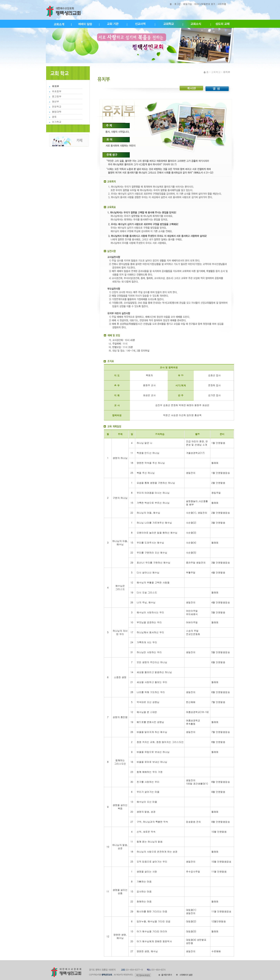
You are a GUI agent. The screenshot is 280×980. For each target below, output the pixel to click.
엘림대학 (57, 112)
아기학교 (57, 122)
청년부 (56, 101)
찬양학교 (57, 107)
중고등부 (57, 96)
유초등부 (57, 91)
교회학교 (216, 72)
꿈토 (54, 117)
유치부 (56, 86)
